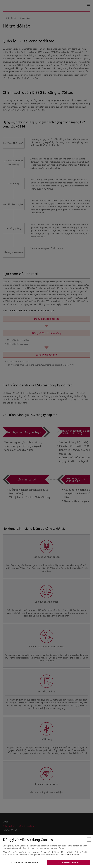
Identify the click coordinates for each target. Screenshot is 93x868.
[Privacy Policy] (73, 855)
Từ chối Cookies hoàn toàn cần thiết (25, 863)
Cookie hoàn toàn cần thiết (68, 863)
